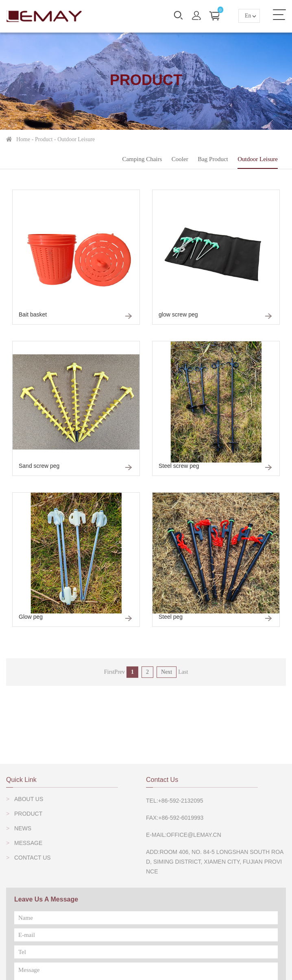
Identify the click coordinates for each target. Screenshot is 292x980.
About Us (29, 867)
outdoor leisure (76, 139)
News (23, 896)
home (23, 139)
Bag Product (213, 159)
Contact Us (33, 925)
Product (44, 139)
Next (167, 679)
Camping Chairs (142, 159)
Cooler (180, 159)
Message (28, 911)
